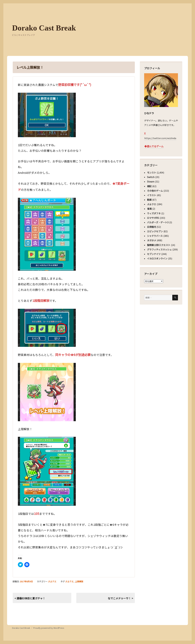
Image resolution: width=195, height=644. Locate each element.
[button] (47, 115)
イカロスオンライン (157, 258)
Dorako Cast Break (44, 28)
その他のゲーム (155, 191)
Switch (151, 177)
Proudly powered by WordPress (49, 628)
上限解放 (79, 581)
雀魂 (149, 209)
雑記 (149, 186)
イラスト (152, 195)
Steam (151, 182)
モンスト (152, 173)
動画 (149, 200)
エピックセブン (155, 231)
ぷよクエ (52, 581)
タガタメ (152, 240)
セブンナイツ (154, 254)
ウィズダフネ (154, 213)
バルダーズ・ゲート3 (158, 222)
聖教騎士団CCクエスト (159, 245)
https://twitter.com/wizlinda (160, 138)
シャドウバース (155, 236)
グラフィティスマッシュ (159, 249)
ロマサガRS (153, 218)
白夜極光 (152, 227)
